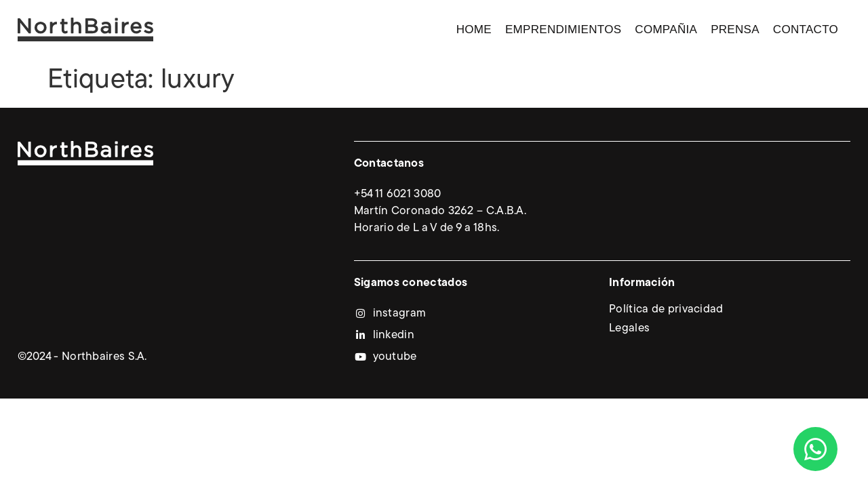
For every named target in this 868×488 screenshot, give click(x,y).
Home (474, 29)
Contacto (806, 29)
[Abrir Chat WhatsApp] (815, 449)
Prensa (735, 29)
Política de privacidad (666, 309)
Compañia (666, 29)
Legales (629, 328)
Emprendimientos (563, 29)
